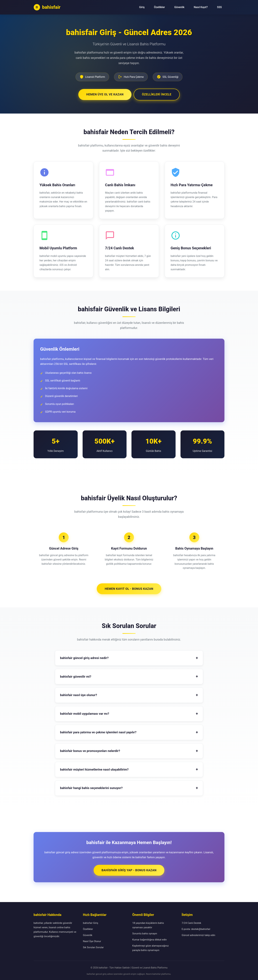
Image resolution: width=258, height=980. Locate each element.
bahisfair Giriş (90, 922)
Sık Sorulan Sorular (93, 947)
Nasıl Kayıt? (201, 7)
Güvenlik (179, 7)
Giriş (142, 7)
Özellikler (159, 7)
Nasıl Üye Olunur (92, 940)
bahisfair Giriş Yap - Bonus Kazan (129, 869)
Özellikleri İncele (157, 94)
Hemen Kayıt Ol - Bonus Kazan (129, 588)
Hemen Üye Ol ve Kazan (104, 94)
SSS (219, 7)
